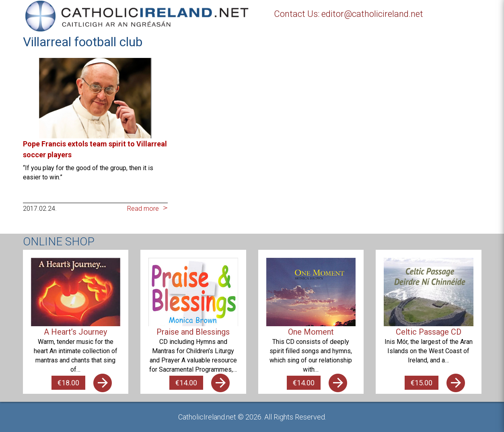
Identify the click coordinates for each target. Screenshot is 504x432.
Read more (143, 209)
